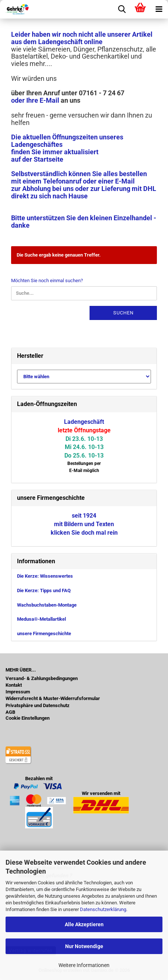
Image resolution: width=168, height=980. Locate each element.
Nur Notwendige (84, 946)
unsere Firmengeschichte (44, 633)
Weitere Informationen (84, 965)
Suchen (123, 313)
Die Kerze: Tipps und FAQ (44, 590)
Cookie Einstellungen (28, 718)
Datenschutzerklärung (103, 909)
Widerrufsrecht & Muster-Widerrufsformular (53, 699)
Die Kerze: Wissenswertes (45, 576)
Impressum (18, 692)
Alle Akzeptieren (84, 924)
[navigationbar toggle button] (159, 9)
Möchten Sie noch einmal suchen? (47, 281)
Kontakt (14, 685)
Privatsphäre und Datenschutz (38, 706)
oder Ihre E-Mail (35, 100)
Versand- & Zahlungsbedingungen (42, 679)
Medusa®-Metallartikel (41, 619)
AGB (10, 712)
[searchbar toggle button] (122, 9)
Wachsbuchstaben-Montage (47, 605)
